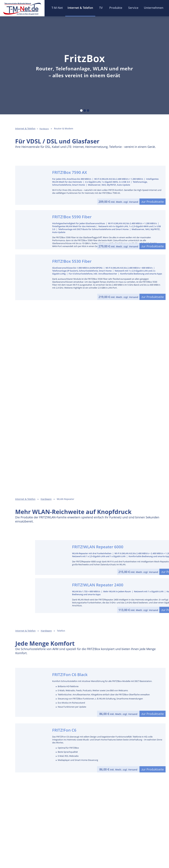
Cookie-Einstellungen (131, 854)
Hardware (46, 499)
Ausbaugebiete (58, 815)
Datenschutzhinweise (97, 854)
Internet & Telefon (25, 499)
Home (27, 854)
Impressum (59, 854)
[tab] (81, 111)
